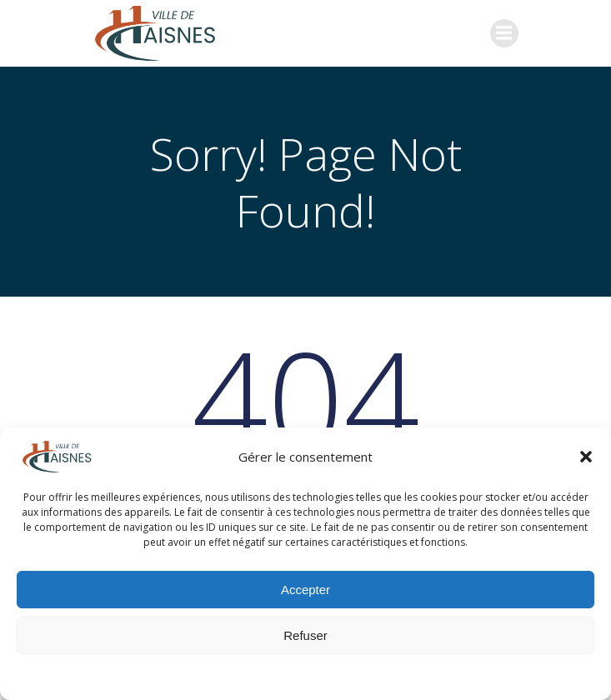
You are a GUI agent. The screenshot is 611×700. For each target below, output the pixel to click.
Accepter (305, 590)
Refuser (305, 635)
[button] (586, 457)
